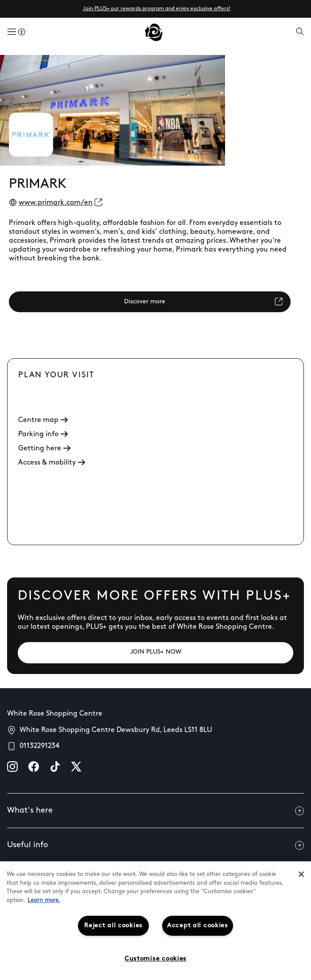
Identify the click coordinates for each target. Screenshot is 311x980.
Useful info (155, 845)
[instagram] (12, 767)
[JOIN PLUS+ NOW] (155, 653)
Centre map (43, 420)
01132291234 (39, 746)
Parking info (43, 434)
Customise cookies (155, 959)
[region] (155, 921)
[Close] (301, 874)
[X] (76, 767)
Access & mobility (52, 463)
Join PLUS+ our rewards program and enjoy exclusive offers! (157, 9)
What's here (155, 811)
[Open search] (300, 32)
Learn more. (44, 901)
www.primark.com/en (56, 203)
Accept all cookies (198, 926)
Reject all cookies (113, 926)
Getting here (44, 449)
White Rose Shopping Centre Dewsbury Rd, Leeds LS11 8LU (116, 730)
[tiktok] (55, 767)
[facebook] (34, 767)
